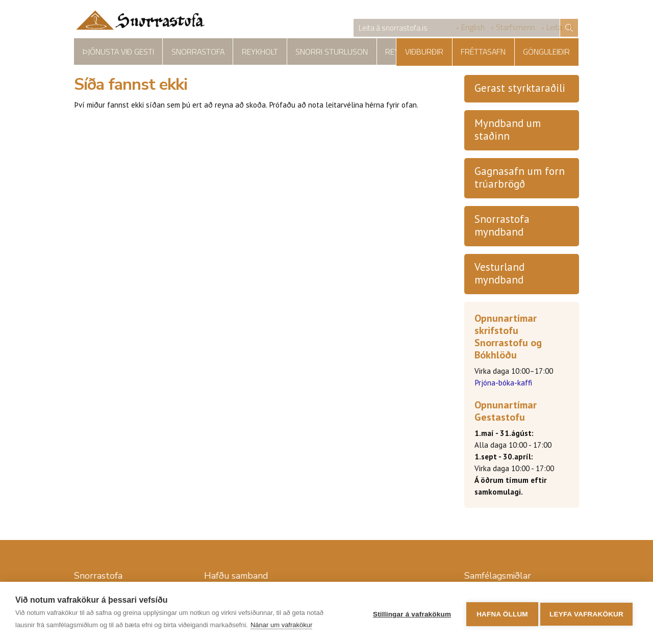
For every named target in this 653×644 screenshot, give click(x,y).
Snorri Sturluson (300, 52)
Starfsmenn (516, 28)
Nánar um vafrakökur (281, 625)
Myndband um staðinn (508, 131)
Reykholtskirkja (375, 52)
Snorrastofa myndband (502, 226)
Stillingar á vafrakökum (409, 613)
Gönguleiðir (550, 52)
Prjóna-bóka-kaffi (503, 384)
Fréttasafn (495, 52)
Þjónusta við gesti (113, 52)
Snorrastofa (183, 52)
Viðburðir (443, 52)
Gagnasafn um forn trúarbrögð (520, 178)
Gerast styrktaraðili (520, 89)
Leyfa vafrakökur (586, 613)
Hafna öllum (499, 613)
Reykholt (237, 52)
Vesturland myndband (499, 274)
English (473, 28)
